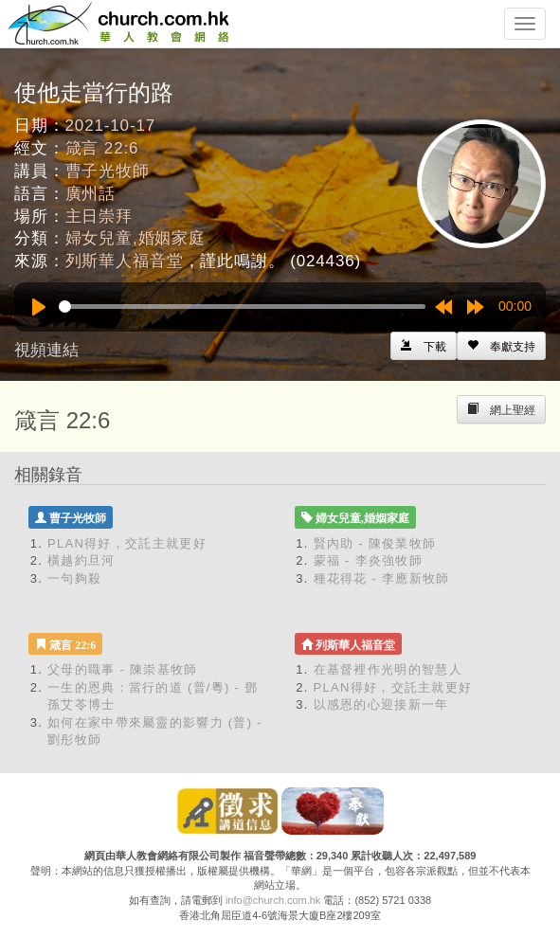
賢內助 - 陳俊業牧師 (375, 543)
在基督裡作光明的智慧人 (388, 669)
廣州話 (91, 194)
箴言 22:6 (102, 148)
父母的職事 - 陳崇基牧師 (122, 669)
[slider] (242, 307)
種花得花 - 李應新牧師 (382, 578)
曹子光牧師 (108, 171)
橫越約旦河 (81, 560)
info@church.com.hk (273, 900)
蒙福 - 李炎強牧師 (369, 560)
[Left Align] (501, 346)
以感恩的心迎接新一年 (381, 704)
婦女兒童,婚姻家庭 (135, 238)
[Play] (39, 307)
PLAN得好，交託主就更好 (127, 543)
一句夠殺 (74, 578)
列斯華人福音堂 (125, 261)
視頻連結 (46, 350)
